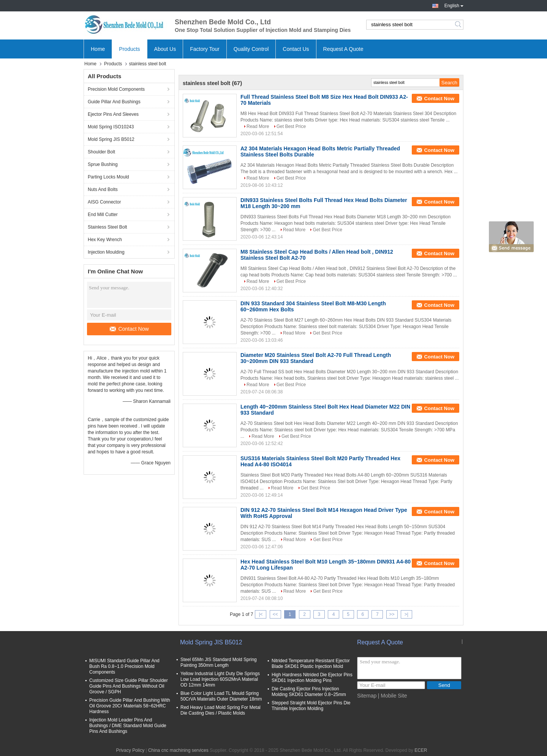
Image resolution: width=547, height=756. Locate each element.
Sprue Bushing (103, 164)
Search (459, 25)
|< (261, 614)
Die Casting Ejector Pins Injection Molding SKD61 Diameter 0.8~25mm (309, 692)
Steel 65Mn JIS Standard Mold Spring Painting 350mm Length (219, 662)
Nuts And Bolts (103, 189)
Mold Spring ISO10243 (111, 127)
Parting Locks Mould (108, 177)
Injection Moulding (106, 252)
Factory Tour (205, 49)
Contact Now (129, 329)
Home (98, 49)
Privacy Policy (130, 750)
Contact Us (296, 49)
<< (275, 614)
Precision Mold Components (116, 89)
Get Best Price (291, 126)
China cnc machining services (178, 750)
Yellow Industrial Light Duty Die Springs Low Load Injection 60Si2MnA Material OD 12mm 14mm (220, 679)
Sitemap (367, 696)
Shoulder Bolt (101, 152)
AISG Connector (104, 202)
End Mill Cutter (103, 215)
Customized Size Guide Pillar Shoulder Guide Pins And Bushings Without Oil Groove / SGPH (129, 686)
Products (129, 49)
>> (392, 614)
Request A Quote (343, 49)
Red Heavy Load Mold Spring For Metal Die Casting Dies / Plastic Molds (221, 710)
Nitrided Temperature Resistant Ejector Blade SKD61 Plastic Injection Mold (311, 664)
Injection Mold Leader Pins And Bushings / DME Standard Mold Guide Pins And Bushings (128, 726)
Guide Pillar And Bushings (114, 102)
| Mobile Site (393, 696)
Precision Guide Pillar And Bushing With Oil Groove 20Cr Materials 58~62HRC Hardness (130, 706)
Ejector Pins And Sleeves (113, 114)
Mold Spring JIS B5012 (111, 139)
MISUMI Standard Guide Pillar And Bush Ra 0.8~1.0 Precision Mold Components (124, 666)
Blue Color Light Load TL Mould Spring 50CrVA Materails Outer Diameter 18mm (221, 696)
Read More (258, 126)
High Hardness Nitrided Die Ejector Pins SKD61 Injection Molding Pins (312, 678)
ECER (421, 750)
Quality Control (251, 49)
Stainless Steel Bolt (107, 227)
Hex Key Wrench (105, 240)
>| (406, 614)
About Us (165, 49)
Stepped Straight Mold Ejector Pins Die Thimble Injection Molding (311, 706)
